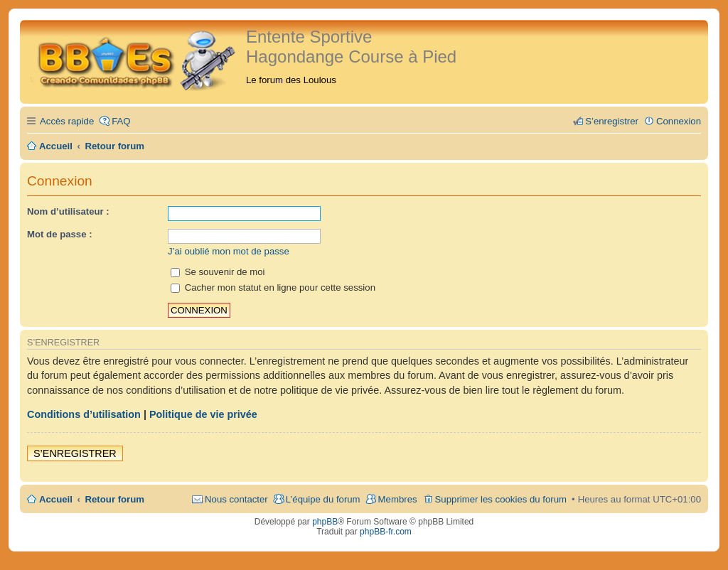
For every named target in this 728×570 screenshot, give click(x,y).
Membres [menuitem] (398, 499)
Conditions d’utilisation (84, 414)
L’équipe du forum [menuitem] (323, 499)
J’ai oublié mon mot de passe (229, 251)
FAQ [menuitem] (121, 121)
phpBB (325, 522)
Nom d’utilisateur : (68, 211)
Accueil (56, 499)
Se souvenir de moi (218, 272)
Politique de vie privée (203, 414)
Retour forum (115, 499)
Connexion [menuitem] (679, 121)
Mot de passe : (60, 234)
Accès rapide (67, 121)
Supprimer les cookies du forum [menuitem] (501, 499)
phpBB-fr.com (386, 532)
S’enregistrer (75, 453)
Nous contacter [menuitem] (236, 499)
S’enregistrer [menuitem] (612, 121)
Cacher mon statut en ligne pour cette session (273, 287)
